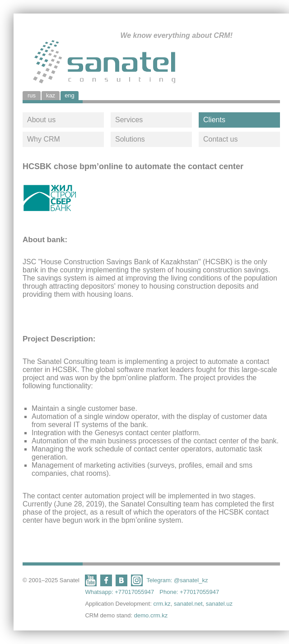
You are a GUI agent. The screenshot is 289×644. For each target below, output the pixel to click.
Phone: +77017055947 (189, 592)
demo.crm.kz (151, 615)
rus (32, 95)
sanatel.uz (219, 604)
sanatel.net (188, 604)
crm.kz (162, 604)
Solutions (130, 139)
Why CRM (44, 139)
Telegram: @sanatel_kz (177, 580)
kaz (51, 95)
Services (129, 120)
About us (41, 120)
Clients (214, 120)
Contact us (220, 139)
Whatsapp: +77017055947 (119, 592)
